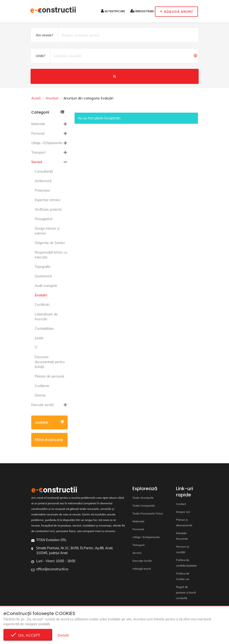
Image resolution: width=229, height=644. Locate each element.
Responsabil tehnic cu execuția (51, 255)
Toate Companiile (144, 506)
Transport (38, 152)
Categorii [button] (48, 112)
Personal (38, 133)
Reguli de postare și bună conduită (186, 592)
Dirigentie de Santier (50, 243)
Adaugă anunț (142, 569)
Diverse (40, 395)
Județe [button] (50, 422)
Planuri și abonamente (184, 522)
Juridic (39, 338)
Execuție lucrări (42, 405)
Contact (181, 504)
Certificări (42, 305)
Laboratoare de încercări (46, 317)
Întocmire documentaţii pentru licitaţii (50, 362)
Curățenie (42, 386)
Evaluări (41, 295)
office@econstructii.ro (52, 569)
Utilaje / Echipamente (47, 143)
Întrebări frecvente (182, 536)
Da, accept (28, 635)
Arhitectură (43, 181)
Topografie (43, 267)
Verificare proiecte (48, 209)
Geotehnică (43, 276)
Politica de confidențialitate (186, 563)
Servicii (37, 162)
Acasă (36, 98)
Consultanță (44, 171)
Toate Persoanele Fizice (148, 513)
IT (36, 348)
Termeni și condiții (183, 549)
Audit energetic (46, 286)
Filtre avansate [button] (50, 442)
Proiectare (42, 190)
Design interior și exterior (47, 231)
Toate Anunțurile (143, 498)
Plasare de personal (49, 376)
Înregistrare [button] (142, 11)
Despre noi (183, 512)
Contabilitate (44, 329)
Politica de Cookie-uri (183, 576)
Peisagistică (44, 219)
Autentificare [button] (113, 11)
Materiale (38, 124)
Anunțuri (52, 98)
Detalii (63, 635)
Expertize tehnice (48, 200)
